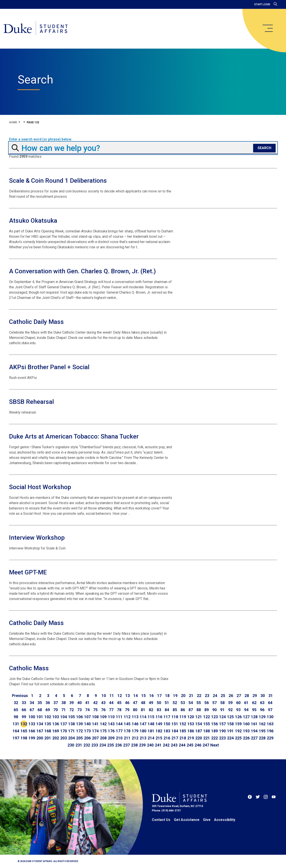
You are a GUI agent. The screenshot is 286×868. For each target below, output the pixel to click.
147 (143, 724)
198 (24, 738)
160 (246, 724)
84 (167, 710)
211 (127, 738)
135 (48, 724)
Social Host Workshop (40, 487)
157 (222, 724)
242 (166, 745)
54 (191, 703)
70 (56, 710)
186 (191, 731)
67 (32, 710)
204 (71, 738)
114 (143, 717)
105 (71, 717)
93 (238, 710)
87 (191, 710)
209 (111, 738)
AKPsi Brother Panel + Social (49, 367)
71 (64, 710)
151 (175, 724)
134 (40, 724)
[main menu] (267, 28)
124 (222, 717)
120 (191, 717)
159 (238, 724)
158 (230, 724)
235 (111, 745)
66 (24, 710)
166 (32, 731)
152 (183, 724)
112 (127, 717)
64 (270, 703)
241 (158, 745)
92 (230, 710)
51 (167, 703)
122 (207, 717)
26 (231, 696)
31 (271, 696)
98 (16, 717)
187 (199, 731)
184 (175, 731)
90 (214, 710)
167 (40, 731)
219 (191, 738)
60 (238, 703)
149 (159, 724)
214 (151, 738)
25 (223, 696)
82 (151, 710)
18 (167, 696)
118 (175, 717)
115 (151, 717)
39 (71, 703)
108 (95, 717)
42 (95, 703)
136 (56, 724)
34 (32, 703)
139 (79, 724)
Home (13, 122)
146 (135, 724)
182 (159, 731)
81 (143, 710)
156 (214, 724)
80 (135, 710)
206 (87, 738)
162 (262, 724)
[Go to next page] (215, 745)
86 (183, 710)
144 (119, 724)
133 (32, 724)
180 (143, 731)
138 (71, 724)
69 (48, 710)
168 (48, 731)
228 (262, 738)
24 (215, 696)
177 (119, 731)
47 (135, 703)
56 (207, 703)
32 (16, 703)
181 (151, 731)
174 (95, 731)
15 (143, 696)
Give (207, 820)
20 (183, 696)
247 (206, 745)
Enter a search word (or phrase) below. (40, 139)
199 (32, 738)
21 (191, 696)
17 (159, 696)
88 (199, 710)
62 (254, 703)
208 (103, 738)
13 (128, 696)
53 (183, 703)
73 (79, 710)
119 (183, 717)
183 (167, 731)
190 (222, 731)
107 (87, 717)
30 (263, 696)
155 (207, 724)
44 (111, 703)
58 (222, 703)
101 (40, 717)
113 (135, 717)
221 (207, 738)
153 (191, 724)
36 (48, 703)
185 (183, 731)
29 (255, 696)
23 (207, 696)
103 (56, 717)
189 (214, 731)
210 (119, 738)
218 (183, 738)
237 (126, 745)
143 (111, 724)
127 (246, 717)
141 (95, 724)
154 (199, 724)
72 (71, 710)
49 (151, 703)
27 (239, 696)
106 (79, 717)
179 (135, 731)
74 (87, 710)
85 (175, 710)
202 (56, 738)
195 (262, 731)
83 (159, 710)
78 (119, 710)
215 (159, 738)
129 (262, 717)
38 (64, 703)
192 (238, 731)
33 (24, 703)
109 (103, 717)
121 (199, 717)
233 (95, 745)
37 (56, 703)
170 (64, 731)
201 (48, 738)
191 (230, 731)
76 (103, 710)
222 (214, 738)
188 (207, 731)
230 (71, 745)
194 (254, 731)
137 (64, 724)
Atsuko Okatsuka (33, 221)
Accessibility (225, 820)
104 (64, 717)
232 (87, 745)
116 (159, 717)
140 (87, 724)
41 (87, 703)
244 (182, 745)
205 (79, 738)
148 (151, 724)
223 (222, 738)
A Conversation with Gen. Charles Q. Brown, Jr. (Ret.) (82, 271)
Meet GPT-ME (28, 572)
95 (254, 710)
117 (167, 717)
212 (135, 738)
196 (270, 731)
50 (159, 703)
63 (262, 703)
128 (254, 717)
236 (119, 745)
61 (246, 703)
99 (24, 717)
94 (246, 710)
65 (16, 710)
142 (103, 724)
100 (32, 717)
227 (254, 738)
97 (270, 710)
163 (270, 724)
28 (247, 696)
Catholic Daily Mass (36, 322)
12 (120, 696)
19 (175, 696)
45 (119, 703)
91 (222, 710)
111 (119, 717)
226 (246, 738)
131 (16, 724)
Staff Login (262, 4)
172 (79, 731)
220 (199, 738)
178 (127, 731)
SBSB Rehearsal (31, 402)
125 (230, 717)
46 (127, 703)
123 (214, 717)
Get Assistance (187, 820)
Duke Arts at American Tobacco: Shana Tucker (74, 436)
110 (111, 717)
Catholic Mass (29, 668)
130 (270, 717)
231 (79, 745)
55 (199, 703)
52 (175, 703)
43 (103, 703)
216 (167, 738)
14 (135, 696)
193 (246, 731)
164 (16, 731)
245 (190, 745)
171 (71, 731)
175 (103, 731)
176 (111, 731)
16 (151, 696)
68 (40, 710)
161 (254, 724)
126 (238, 717)
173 (87, 731)
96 (262, 710)
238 (134, 745)
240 (150, 745)
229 (270, 738)
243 (174, 745)
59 (230, 703)
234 (103, 745)
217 (175, 738)
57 (214, 703)
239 (142, 745)
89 (207, 710)
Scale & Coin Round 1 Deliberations (58, 181)
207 (95, 738)
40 (79, 703)
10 (104, 696)
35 (40, 703)
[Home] (36, 29)
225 (238, 738)
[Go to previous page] (20, 696)
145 (127, 724)
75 (95, 710)
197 (16, 738)
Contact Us (161, 820)
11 (112, 696)
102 (48, 717)
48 (143, 703)
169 (56, 731)
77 (111, 710)
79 (127, 710)
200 (40, 738)
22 (199, 696)
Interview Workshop (37, 538)
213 (143, 738)
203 (64, 738)
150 (167, 724)
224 (230, 738)
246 (198, 745)
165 (24, 731)
